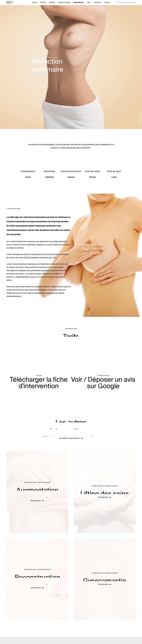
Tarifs (89, 2)
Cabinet (43, 2)
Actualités (98, 2)
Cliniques (52, 2)
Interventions (79, 2)
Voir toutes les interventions (71, 438)
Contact (107, 2)
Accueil (34, 2)
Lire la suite (140, 118)
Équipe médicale (64, 2)
